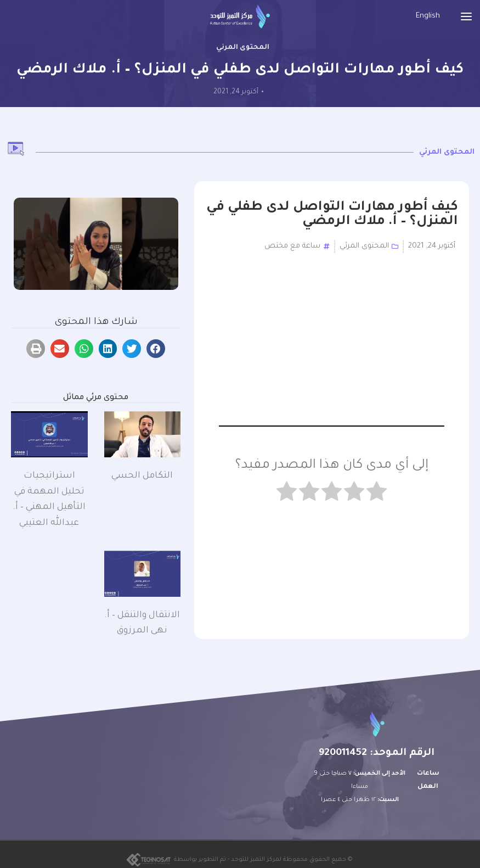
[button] (156, 349)
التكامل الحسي (142, 476)
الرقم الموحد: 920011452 (377, 753)
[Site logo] (240, 17)
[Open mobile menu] (466, 16)
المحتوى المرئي (243, 48)
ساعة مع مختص (292, 246)
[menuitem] (428, 17)
